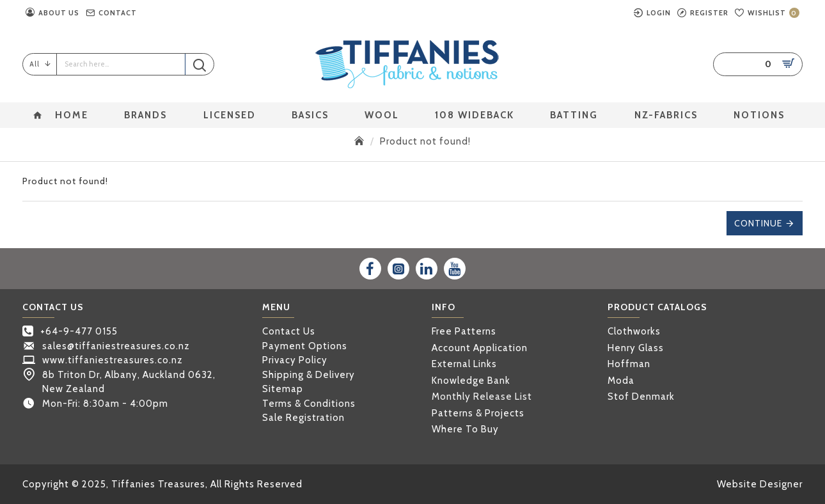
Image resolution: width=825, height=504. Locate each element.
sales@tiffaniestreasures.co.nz (116, 346)
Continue (758, 223)
